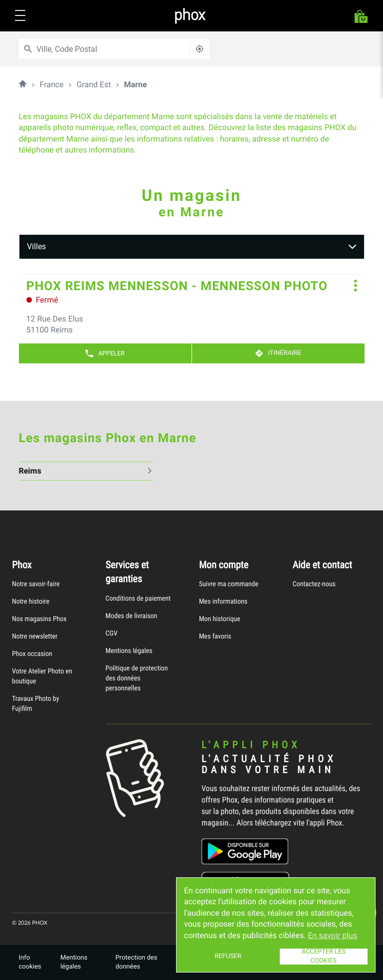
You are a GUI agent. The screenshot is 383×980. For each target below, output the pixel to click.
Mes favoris (215, 636)
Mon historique (220, 619)
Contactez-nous (314, 584)
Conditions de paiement (138, 598)
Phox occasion (32, 654)
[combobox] (108, 49)
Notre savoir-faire (36, 584)
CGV (112, 633)
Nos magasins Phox (39, 619)
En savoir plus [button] (332, 935)
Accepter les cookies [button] (324, 957)
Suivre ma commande (229, 584)
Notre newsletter (35, 636)
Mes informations (223, 601)
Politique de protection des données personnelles (137, 678)
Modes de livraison (132, 616)
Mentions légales (129, 651)
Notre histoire (31, 601)
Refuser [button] (228, 956)
